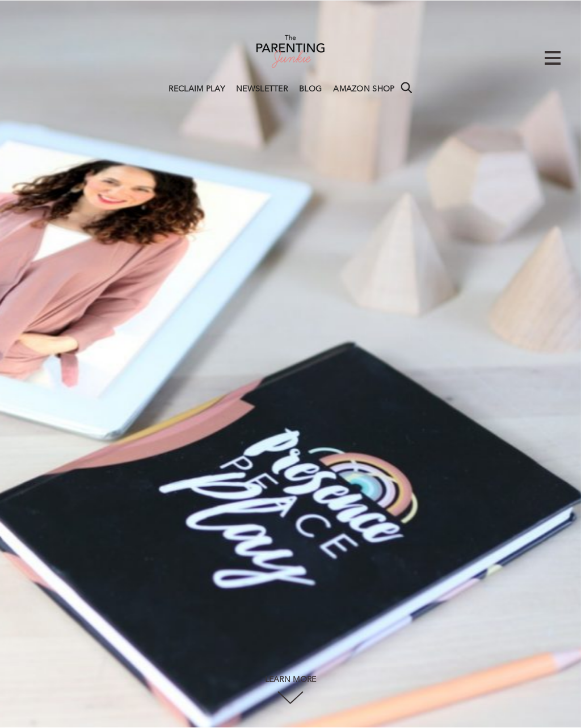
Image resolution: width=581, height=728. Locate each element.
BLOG (310, 89)
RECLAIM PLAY (197, 89)
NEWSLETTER (262, 89)
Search (406, 87)
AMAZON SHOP (364, 89)
